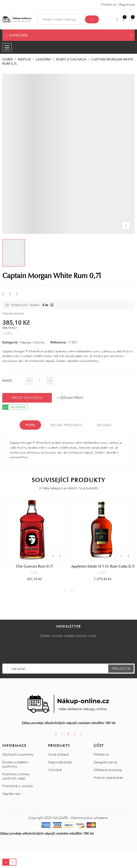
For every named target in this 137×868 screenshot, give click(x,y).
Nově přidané (58, 771)
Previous (65, 607)
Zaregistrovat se (105, 778)
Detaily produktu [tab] (66, 425)
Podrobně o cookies (18, 802)
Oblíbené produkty (108, 786)
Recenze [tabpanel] (104, 425)
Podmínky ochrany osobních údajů (16, 792)
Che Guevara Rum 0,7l (34, 566)
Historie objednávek (108, 794)
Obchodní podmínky (18, 771)
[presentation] (69, 668)
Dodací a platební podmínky (15, 780)
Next (72, 607)
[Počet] (40, 381)
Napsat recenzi (13, 313)
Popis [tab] (30, 425)
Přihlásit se (101, 771)
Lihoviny (39, 342)
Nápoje (25, 342)
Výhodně (55, 786)
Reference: (58, 342)
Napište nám (12, 810)
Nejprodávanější (60, 778)
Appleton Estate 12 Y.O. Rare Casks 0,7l (103, 566)
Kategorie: (10, 342)
